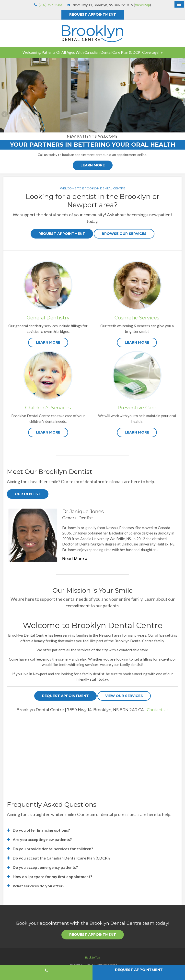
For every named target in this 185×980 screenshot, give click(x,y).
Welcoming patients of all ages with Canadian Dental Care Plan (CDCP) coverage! (91, 52)
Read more (73, 559)
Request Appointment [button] (93, 14)
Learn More (93, 165)
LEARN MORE (48, 342)
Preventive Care (137, 408)
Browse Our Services (124, 234)
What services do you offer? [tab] (39, 886)
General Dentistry (48, 318)
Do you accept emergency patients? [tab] (45, 867)
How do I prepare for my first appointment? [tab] (52, 877)
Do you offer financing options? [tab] (41, 830)
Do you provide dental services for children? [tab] (53, 849)
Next (180, 115)
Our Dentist (28, 494)
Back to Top (92, 957)
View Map (142, 5)
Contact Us (158, 710)
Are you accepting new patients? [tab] (42, 839)
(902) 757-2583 (50, 5)
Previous (5, 115)
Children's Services (48, 408)
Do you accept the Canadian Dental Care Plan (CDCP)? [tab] (62, 858)
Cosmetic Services (137, 318)
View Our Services (124, 696)
